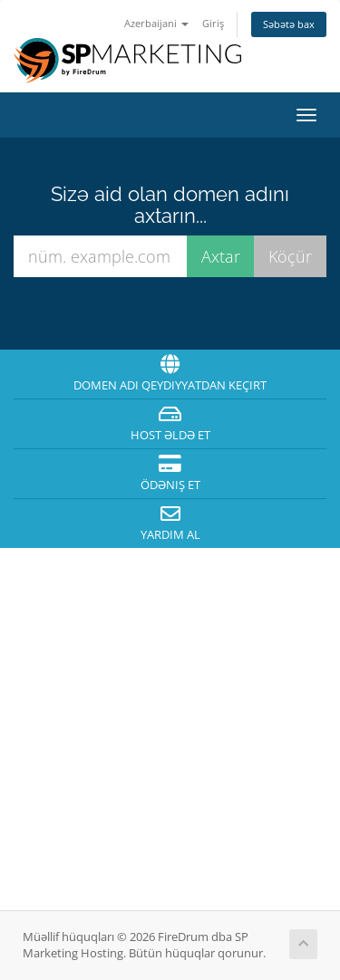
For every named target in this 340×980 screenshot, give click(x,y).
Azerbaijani (156, 23)
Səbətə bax (289, 24)
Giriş (213, 23)
